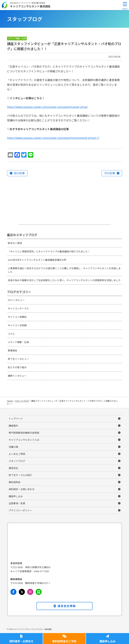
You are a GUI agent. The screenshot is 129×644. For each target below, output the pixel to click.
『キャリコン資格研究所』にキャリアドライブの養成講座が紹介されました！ (49, 251)
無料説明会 (15, 482)
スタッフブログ (17, 461)
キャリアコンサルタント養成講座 (30, 6)
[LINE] (39, 592)
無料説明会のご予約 (64, 641)
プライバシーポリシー (20, 510)
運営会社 (13, 468)
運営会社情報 (64, 606)
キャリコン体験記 (17, 317)
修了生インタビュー (18, 359)
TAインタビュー (16, 300)
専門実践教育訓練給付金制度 (24, 433)
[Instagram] (30, 592)
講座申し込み (107, 641)
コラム (11, 334)
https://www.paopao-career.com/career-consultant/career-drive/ (47, 107)
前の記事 (19, 173)
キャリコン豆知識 (17, 325)
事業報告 (13, 351)
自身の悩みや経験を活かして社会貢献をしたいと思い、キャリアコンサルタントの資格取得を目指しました (64, 280)
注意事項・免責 (17, 503)
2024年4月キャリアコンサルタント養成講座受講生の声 (37, 260)
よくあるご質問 (17, 454)
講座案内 (13, 426)
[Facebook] (13, 592)
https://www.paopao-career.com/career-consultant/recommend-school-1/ (53, 138)
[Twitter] (22, 592)
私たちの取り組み (17, 367)
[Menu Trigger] (125, 6)
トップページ (16, 419)
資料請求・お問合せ (21, 641)
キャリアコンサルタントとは (24, 440)
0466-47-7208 (41, 571)
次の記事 (110, 173)
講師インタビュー (17, 376)
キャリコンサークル (18, 308)
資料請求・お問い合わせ (22, 489)
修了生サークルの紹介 (20, 475)
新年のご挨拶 (15, 243)
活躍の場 (13, 447)
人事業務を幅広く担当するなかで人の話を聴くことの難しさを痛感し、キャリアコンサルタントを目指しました (64, 270)
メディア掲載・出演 (18, 342)
